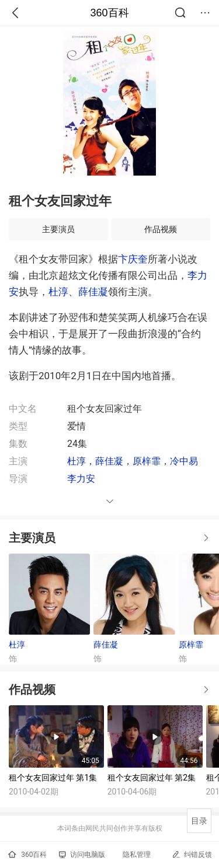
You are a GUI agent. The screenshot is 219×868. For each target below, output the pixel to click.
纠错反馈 (192, 854)
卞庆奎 (133, 259)
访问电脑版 (82, 855)
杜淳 (58, 292)
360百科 (109, 13)
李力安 (81, 479)
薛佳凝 (93, 292)
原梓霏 (147, 461)
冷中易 (184, 461)
